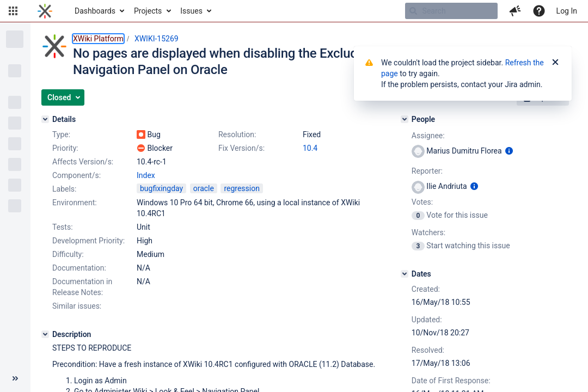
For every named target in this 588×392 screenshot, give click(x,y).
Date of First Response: (451, 381)
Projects (148, 11)
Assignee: (428, 136)
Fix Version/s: (241, 148)
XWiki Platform (98, 39)
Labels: (64, 189)
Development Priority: (88, 241)
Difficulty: (68, 254)
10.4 (310, 148)
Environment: (75, 203)
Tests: (63, 227)
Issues (191, 11)
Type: (61, 134)
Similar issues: (77, 306)
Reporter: (427, 171)
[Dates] (405, 274)
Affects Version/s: (83, 162)
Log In (567, 11)
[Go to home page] (45, 11)
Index (146, 175)
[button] (13, 11)
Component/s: (76, 175)
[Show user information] (509, 151)
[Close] (555, 63)
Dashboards (95, 11)
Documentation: (79, 268)
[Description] (45, 334)
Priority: (65, 148)
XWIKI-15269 (157, 39)
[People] (405, 119)
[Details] (45, 119)
